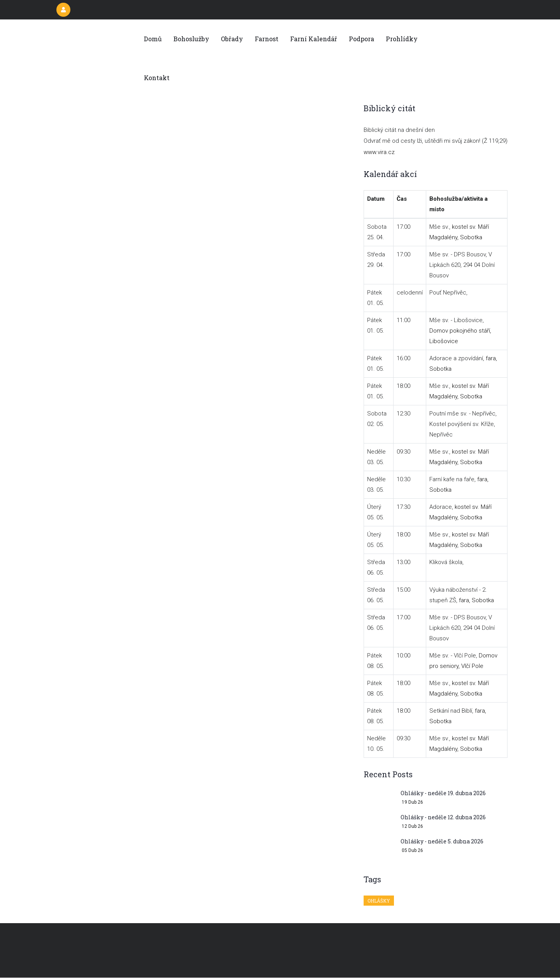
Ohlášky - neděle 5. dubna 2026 (442, 841)
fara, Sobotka (476, 600)
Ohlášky (379, 901)
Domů (153, 39)
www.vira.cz (379, 152)
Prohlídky (402, 39)
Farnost (267, 39)
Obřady (232, 39)
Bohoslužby (191, 39)
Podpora (361, 39)
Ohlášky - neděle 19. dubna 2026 (443, 793)
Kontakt (157, 78)
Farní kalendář (314, 39)
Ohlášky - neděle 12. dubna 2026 (443, 817)
